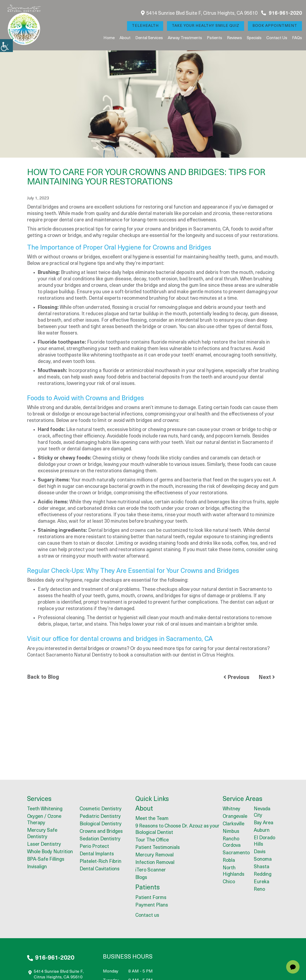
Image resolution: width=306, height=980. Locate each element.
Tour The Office (152, 840)
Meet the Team (152, 819)
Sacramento (236, 853)
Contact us (277, 38)
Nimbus (231, 832)
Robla (229, 861)
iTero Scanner (151, 871)
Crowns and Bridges (101, 832)
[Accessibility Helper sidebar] (6, 46)
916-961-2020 (282, 13)
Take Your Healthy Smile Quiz (205, 26)
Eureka (262, 882)
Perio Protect (94, 847)
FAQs (297, 38)
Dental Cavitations (100, 869)
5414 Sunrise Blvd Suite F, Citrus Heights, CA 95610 (199, 13)
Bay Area (264, 823)
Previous (236, 678)
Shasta (262, 867)
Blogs (141, 878)
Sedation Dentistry (100, 839)
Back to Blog (43, 678)
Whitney (232, 809)
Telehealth (145, 26)
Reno (259, 890)
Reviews (234, 38)
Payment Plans (152, 906)
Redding (263, 875)
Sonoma (263, 860)
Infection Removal (155, 863)
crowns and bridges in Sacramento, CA (187, 230)
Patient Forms (151, 898)
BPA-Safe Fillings (46, 860)
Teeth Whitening (45, 809)
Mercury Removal (154, 855)
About (125, 38)
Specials (254, 38)
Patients (214, 38)
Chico (229, 882)
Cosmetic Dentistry (101, 809)
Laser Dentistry (44, 845)
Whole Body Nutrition (50, 852)
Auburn (262, 831)
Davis (260, 852)
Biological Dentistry (101, 824)
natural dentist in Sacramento (234, 590)
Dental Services (149, 38)
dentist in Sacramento (245, 443)
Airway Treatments (185, 38)
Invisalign (37, 867)
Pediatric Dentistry (100, 817)
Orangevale (235, 817)
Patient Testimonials (158, 848)
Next (267, 678)
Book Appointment (275, 26)
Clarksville (234, 824)
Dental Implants (97, 854)
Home (109, 38)
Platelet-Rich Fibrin (100, 862)
